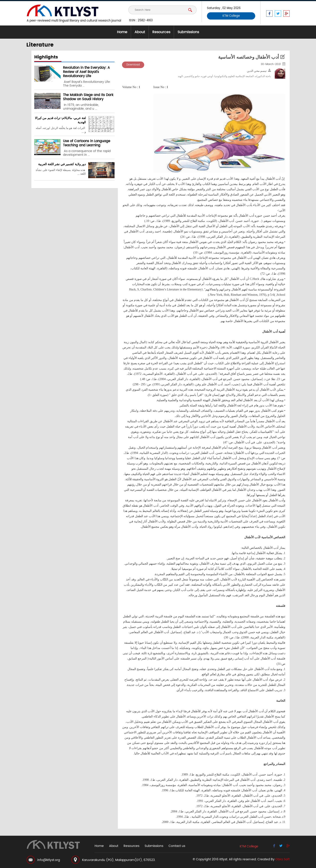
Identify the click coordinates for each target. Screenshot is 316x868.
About (140, 32)
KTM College (231, 16)
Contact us (177, 846)
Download (133, 65)
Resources (161, 32)
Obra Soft (283, 859)
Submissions (188, 32)
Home (122, 32)
